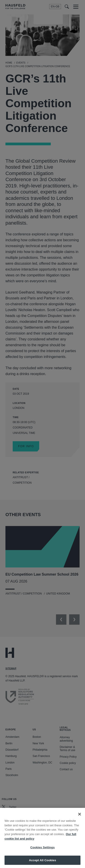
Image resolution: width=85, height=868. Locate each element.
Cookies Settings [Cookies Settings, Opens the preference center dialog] (43, 851)
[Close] (80, 818)
